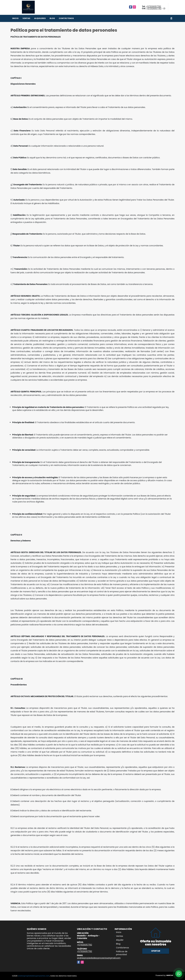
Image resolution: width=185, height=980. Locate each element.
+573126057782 (153, 6)
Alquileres (40, 18)
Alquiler (120, 940)
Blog (52, 18)
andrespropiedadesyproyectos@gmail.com (99, 958)
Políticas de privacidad (122, 953)
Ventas (26, 18)
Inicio (15, 18)
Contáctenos (66, 18)
